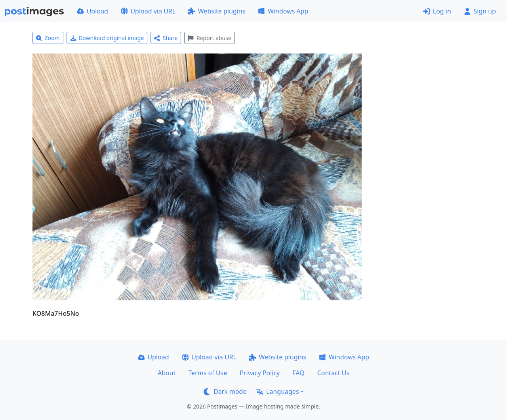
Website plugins (217, 11)
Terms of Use (208, 373)
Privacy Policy (260, 373)
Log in (437, 11)
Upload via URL (148, 11)
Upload (92, 11)
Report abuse (209, 38)
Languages (277, 391)
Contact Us (333, 373)
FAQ (298, 373)
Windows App (283, 11)
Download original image (107, 38)
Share (166, 38)
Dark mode (225, 391)
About (167, 373)
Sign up (480, 11)
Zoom (48, 38)
